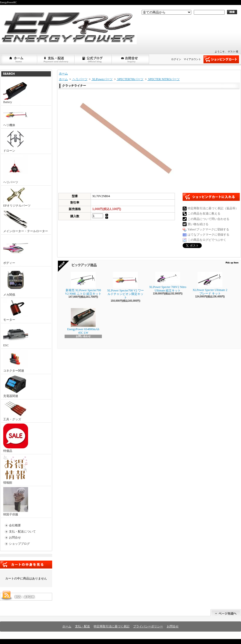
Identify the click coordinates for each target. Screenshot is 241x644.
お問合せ (131, 59)
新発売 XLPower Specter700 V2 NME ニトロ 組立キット (83, 284)
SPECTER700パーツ (130, 79)
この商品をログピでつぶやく (207, 240)
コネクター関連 (16, 361)
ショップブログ (93, 59)
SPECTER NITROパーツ (163, 79)
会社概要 (15, 525)
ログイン (176, 59)
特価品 (16, 438)
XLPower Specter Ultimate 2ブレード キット (210, 284)
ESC (16, 336)
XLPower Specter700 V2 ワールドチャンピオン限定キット (125, 286)
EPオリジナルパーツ (17, 197)
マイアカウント (192, 59)
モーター (16, 310)
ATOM (30, 597)
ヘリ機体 (16, 117)
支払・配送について (56, 59)
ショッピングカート (221, 59)
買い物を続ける (198, 224)
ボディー (16, 250)
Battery (16, 92)
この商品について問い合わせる (208, 219)
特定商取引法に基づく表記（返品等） (213, 208)
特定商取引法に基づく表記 (112, 626)
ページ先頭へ (226, 613)
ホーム (19, 59)
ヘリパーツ (16, 169)
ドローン (16, 141)
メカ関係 (16, 282)
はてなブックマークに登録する (208, 235)
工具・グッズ (16, 411)
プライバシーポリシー (148, 626)
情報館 (15, 470)
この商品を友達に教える (204, 214)
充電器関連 (16, 386)
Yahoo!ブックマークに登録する (208, 229)
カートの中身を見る (26, 565)
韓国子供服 (16, 502)
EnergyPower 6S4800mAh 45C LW (83, 321)
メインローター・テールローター (26, 221)
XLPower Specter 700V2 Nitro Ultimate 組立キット (168, 282)
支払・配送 (82, 626)
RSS (18, 597)
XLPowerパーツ (102, 79)
